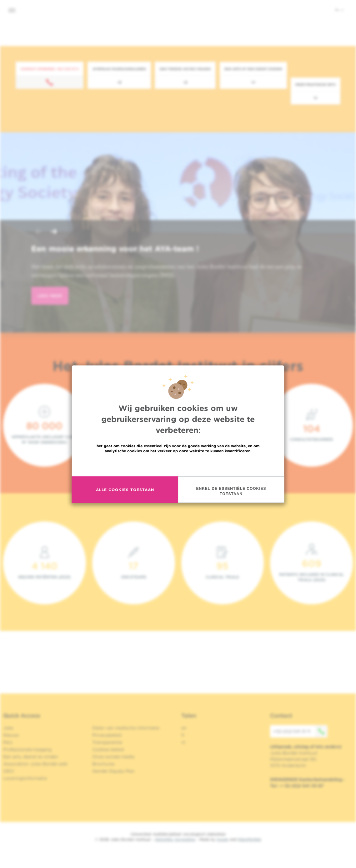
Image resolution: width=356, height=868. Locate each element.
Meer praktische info (316, 84)
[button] (39, 232)
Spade (223, 839)
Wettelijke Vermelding (175, 839)
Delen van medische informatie (126, 728)
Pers (8, 742)
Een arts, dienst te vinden (31, 757)
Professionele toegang (27, 749)
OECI (9, 771)
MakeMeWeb (250, 839)
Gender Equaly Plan (113, 771)
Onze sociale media (113, 757)
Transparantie (107, 742)
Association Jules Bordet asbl (35, 764)
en (184, 728)
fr (183, 735)
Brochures (103, 764)
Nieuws (11, 735)
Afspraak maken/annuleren (119, 69)
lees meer (50, 296)
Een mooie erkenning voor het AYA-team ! (115, 249)
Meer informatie (178, 464)
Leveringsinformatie (25, 778)
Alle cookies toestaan (125, 490)
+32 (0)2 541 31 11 (300, 731)
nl (339, 10)
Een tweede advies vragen (185, 69)
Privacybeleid (107, 735)
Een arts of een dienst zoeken (253, 69)
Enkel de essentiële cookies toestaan (231, 491)
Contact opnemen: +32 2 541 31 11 (50, 69)
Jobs (8, 728)
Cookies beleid (108, 749)
